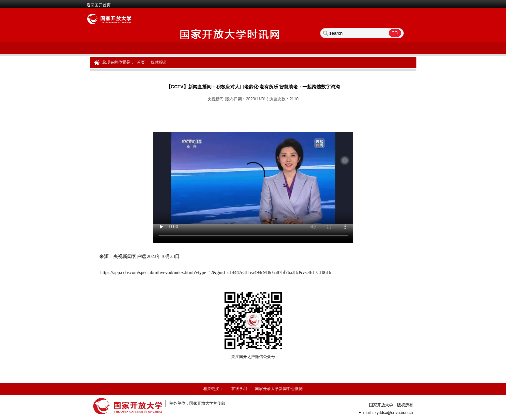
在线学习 (239, 389)
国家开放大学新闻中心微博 (279, 389)
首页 (141, 62)
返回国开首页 (99, 5)
